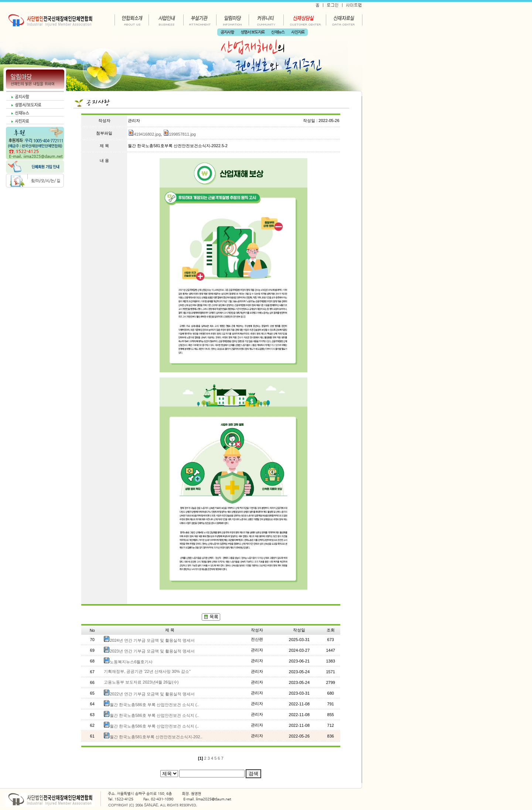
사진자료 (298, 32)
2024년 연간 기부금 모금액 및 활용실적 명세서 (152, 640)
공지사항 (227, 32)
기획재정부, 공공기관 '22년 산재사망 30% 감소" (147, 671)
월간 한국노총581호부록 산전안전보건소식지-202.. (156, 737)
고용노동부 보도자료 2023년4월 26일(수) (141, 682)
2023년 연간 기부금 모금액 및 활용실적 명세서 (152, 651)
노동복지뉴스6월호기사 (131, 662)
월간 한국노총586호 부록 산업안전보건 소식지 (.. (154, 705)
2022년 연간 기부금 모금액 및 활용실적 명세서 (152, 694)
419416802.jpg (144, 134)
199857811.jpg (179, 134)
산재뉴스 (278, 32)
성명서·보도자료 (253, 32)
